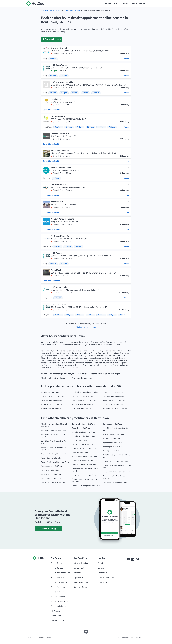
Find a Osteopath (58, 597)
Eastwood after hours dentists (52, 400)
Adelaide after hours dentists (52, 392)
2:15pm (85, 93)
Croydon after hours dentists (82, 396)
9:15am (58, 127)
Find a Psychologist (59, 587)
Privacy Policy (104, 582)
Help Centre (56, 616)
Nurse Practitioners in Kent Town (84, 475)
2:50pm (79, 247)
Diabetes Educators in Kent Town (84, 448)
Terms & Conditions (106, 578)
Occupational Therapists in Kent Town (86, 486)
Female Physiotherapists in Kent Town (55, 462)
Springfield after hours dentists (114, 396)
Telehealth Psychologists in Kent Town (55, 454)
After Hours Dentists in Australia (51, 11)
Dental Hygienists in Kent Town (83, 432)
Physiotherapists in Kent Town (114, 435)
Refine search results (52, 39)
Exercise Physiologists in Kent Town (85, 457)
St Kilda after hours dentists (113, 405)
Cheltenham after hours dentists (84, 400)
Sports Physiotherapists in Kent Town (116, 472)
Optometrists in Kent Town (112, 424)
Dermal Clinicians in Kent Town (83, 444)
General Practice (81, 563)
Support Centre (81, 587)
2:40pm (80, 315)
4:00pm (53, 59)
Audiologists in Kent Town (51, 470)
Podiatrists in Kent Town (111, 439)
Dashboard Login (81, 582)
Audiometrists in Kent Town (51, 474)
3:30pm (56, 178)
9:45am (80, 127)
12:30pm (53, 93)
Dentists (78, 573)
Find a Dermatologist (60, 601)
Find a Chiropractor (59, 582)
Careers (101, 568)
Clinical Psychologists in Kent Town (54, 482)
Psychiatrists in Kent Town (112, 443)
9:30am (69, 127)
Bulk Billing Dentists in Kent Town (53, 431)
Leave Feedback (57, 621)
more (127, 59)
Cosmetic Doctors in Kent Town (83, 424)
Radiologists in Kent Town (112, 451)
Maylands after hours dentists (114, 400)
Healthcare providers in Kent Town (115, 482)
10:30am (90, 127)
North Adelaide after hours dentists (85, 392)
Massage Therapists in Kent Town (84, 465)
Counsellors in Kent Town (81, 428)
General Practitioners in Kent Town (85, 461)
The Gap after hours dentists (52, 409)
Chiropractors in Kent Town (51, 478)
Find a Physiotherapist (60, 573)
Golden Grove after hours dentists (115, 409)
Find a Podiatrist (58, 578)
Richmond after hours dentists (83, 405)
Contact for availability (86, 110)
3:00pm (101, 315)
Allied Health (80, 568)
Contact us (102, 573)
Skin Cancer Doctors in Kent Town (115, 461)
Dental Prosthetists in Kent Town (84, 436)
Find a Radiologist (58, 606)
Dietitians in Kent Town (80, 453)
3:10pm (112, 315)
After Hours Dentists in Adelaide (53, 378)
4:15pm (112, 127)
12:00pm (64, 76)
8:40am (58, 315)
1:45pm (64, 93)
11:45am (53, 76)
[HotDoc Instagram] (137, 559)
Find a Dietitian (57, 592)
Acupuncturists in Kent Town (52, 466)
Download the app (48, 529)
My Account (56, 611)
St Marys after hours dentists (113, 392)
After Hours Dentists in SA (72, 11)
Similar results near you (86, 327)
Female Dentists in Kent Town (52, 458)
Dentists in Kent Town (80, 440)
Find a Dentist (57, 568)
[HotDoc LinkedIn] (133, 559)
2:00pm (75, 93)
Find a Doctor (57, 563)
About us (102, 563)
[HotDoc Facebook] (129, 559)
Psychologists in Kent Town (113, 447)
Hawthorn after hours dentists (52, 396)
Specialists (79, 578)
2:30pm (96, 93)
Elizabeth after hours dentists (52, 405)
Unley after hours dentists (81, 409)
